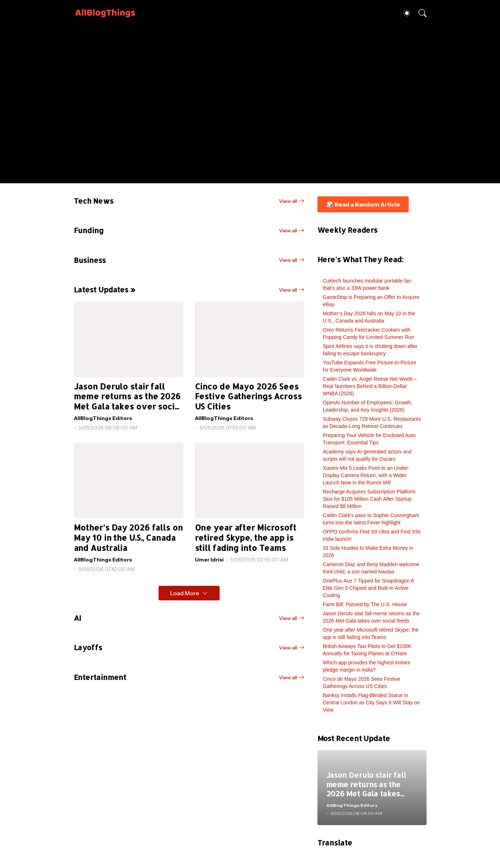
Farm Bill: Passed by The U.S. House (365, 604)
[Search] (419, 13)
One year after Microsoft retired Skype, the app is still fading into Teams (246, 538)
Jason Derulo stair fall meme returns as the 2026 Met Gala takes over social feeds (128, 397)
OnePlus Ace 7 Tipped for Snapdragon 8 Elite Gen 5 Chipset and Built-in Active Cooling (369, 588)
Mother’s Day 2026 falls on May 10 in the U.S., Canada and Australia (128, 538)
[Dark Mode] (403, 13)
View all (288, 201)
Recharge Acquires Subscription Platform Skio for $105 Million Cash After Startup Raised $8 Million (369, 499)
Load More (185, 593)
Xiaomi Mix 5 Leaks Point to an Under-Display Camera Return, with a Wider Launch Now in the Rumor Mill (366, 475)
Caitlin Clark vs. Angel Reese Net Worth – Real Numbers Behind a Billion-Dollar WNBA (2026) (370, 386)
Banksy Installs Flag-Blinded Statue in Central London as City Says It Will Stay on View (371, 703)
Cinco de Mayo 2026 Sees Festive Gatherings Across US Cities (248, 397)
